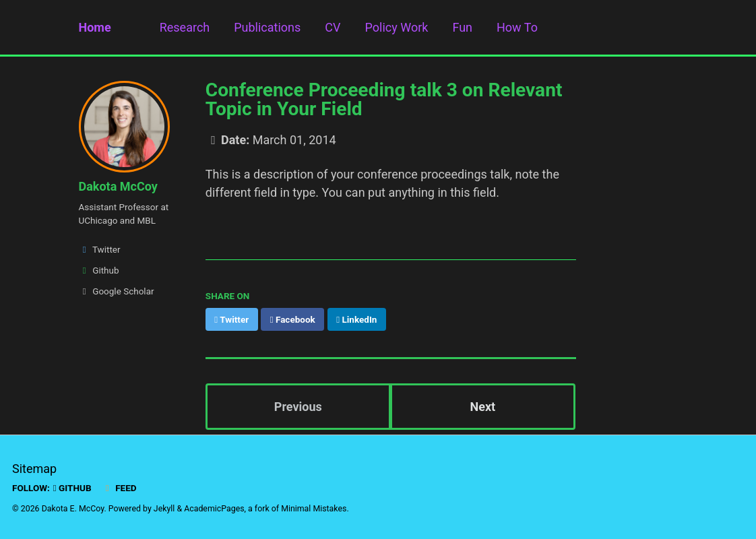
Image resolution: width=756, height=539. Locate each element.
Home (95, 27)
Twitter (100, 249)
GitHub (72, 488)
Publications (267, 27)
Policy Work (397, 27)
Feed (119, 488)
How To (517, 27)
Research (185, 27)
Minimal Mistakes (314, 509)
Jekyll (164, 509)
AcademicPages (214, 509)
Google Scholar (117, 291)
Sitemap (34, 469)
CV (333, 27)
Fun (462, 27)
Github (99, 270)
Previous (298, 407)
